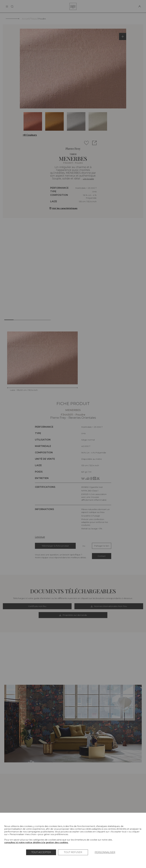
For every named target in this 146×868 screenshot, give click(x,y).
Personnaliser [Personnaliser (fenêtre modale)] (105, 852)
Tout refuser (73, 852)
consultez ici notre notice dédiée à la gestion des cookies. (36, 842)
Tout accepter (41, 852)
